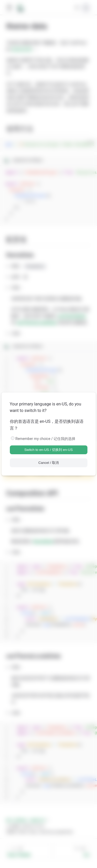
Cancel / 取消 (48, 463)
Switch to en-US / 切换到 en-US (48, 450)
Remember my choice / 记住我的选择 (46, 439)
